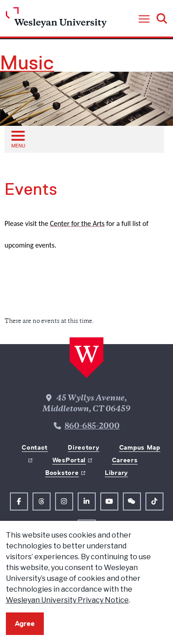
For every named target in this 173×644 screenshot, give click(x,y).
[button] (144, 19)
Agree (25, 623)
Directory (83, 447)
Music (27, 63)
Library (116, 473)
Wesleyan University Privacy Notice (67, 600)
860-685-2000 (92, 427)
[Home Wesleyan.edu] (56, 20)
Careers (125, 460)
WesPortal (69, 460)
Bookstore (62, 473)
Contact (35, 447)
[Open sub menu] (18, 139)
